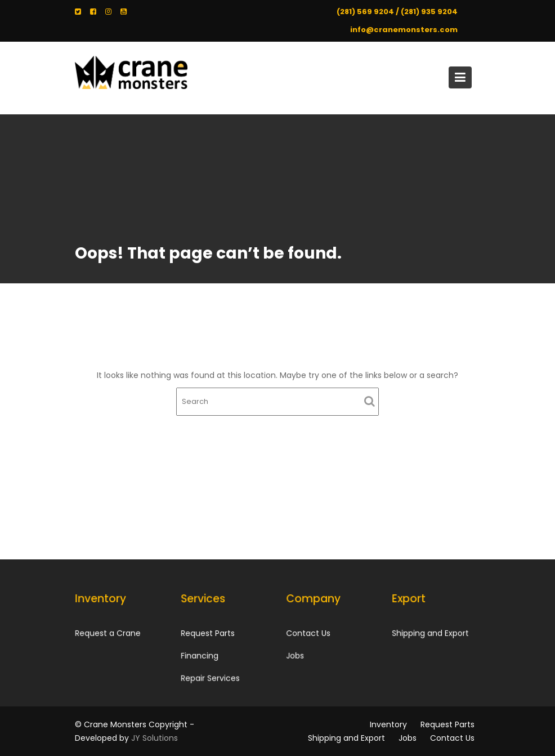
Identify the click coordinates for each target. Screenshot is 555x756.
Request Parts (207, 633)
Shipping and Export (430, 633)
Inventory (388, 724)
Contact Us (308, 633)
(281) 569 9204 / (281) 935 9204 (397, 12)
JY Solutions (155, 738)
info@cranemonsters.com (404, 30)
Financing (199, 655)
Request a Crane (108, 633)
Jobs (296, 655)
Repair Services (210, 678)
